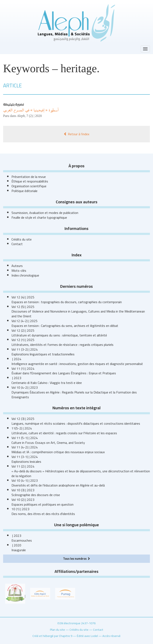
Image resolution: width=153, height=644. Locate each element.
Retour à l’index (76, 134)
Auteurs (17, 266)
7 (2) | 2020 (34, 116)
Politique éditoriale (24, 191)
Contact (17, 244)
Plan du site (57, 630)
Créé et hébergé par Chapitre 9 (52, 636)
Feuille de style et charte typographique (39, 217)
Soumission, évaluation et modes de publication (45, 213)
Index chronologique (25, 275)
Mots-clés (19, 271)
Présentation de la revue (29, 177)
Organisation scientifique (29, 186)
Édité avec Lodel (87, 636)
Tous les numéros (77, 559)
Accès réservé (111, 636)
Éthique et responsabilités (30, 181)
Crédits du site (22, 239)
